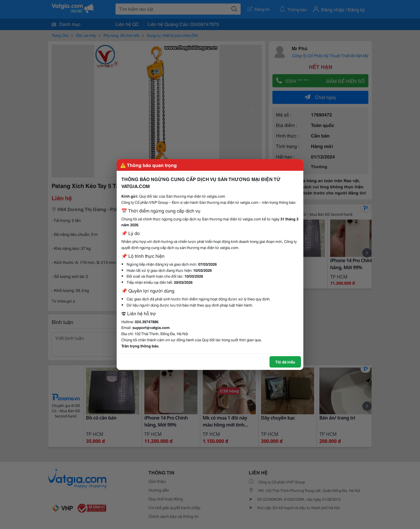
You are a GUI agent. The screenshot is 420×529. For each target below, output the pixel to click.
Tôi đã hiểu (285, 362)
